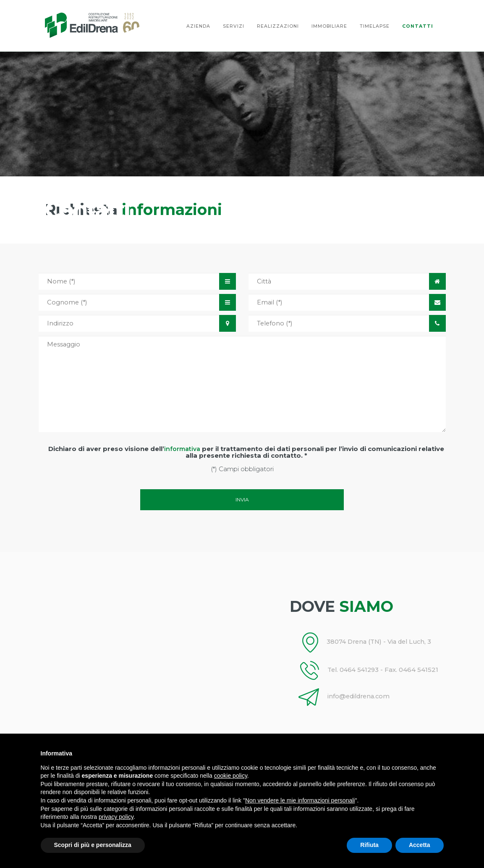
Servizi (234, 26)
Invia (242, 500)
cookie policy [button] (231, 776)
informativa (182, 449)
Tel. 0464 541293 (342, 670)
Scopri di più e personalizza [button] (93, 845)
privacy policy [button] (116, 817)
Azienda (198, 26)
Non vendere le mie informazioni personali (300, 800)
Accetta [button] (420, 845)
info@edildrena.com (348, 696)
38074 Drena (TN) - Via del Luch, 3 (370, 642)
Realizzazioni (278, 26)
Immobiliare (329, 26)
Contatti (418, 26)
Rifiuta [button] (369, 845)
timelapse (375, 26)
